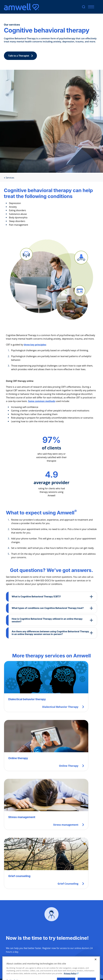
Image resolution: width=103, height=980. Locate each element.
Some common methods (42, 401)
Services (9, 178)
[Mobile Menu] (90, 7)
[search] (84, 7)
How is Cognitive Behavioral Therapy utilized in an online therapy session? (47, 620)
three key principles (35, 345)
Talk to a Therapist (21, 56)
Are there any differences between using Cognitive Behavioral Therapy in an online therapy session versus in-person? (50, 633)
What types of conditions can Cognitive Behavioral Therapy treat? (48, 608)
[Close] (96, 970)
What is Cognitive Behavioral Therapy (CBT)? (36, 597)
